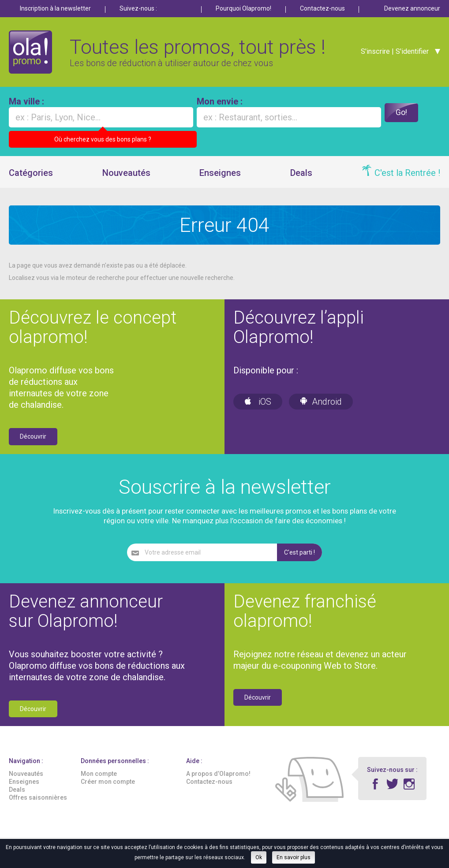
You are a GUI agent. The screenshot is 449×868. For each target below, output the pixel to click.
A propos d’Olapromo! (218, 779)
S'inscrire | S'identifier (392, 54)
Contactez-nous (322, 8)
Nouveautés (126, 178)
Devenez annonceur (412, 8)
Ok (259, 857)
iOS (258, 407)
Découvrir (33, 442)
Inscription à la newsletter (55, 8)
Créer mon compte (108, 787)
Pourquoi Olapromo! (243, 8)
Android (321, 407)
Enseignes (220, 178)
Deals (301, 178)
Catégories (31, 178)
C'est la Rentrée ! (407, 178)
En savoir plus (294, 857)
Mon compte (99, 779)
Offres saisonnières (38, 803)
